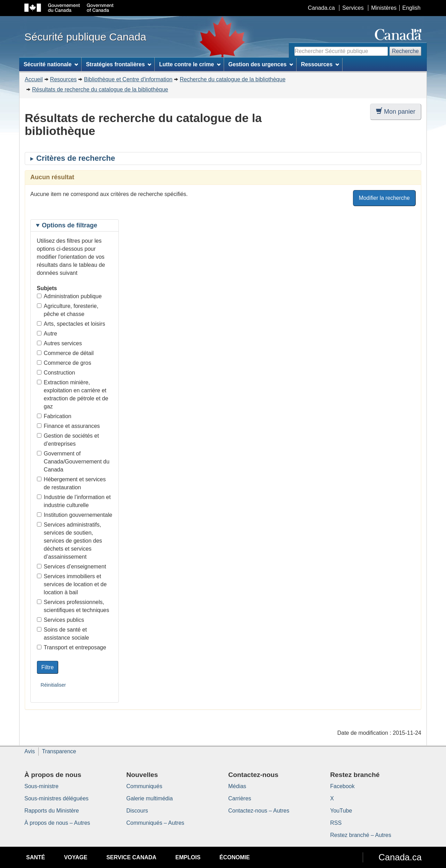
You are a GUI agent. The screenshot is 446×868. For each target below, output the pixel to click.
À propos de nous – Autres (57, 823)
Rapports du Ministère (52, 811)
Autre (47, 334)
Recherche (405, 51)
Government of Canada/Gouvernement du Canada (73, 462)
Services (353, 8)
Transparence (59, 751)
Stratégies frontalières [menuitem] (119, 64)
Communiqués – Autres (155, 823)
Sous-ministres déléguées (56, 798)
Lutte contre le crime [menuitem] (190, 64)
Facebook (343, 786)
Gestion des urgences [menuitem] (261, 64)
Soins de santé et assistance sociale (63, 634)
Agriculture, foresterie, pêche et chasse (68, 310)
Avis (30, 751)
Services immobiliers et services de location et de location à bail (72, 584)
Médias (237, 786)
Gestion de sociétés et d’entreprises (68, 440)
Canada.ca (321, 8)
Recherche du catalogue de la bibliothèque (233, 79)
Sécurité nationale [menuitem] (51, 64)
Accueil (34, 79)
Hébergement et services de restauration (71, 483)
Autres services (59, 343)
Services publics (61, 620)
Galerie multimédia (150, 798)
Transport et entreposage (72, 647)
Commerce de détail (65, 353)
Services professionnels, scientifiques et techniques (73, 606)
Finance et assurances (68, 426)
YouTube (341, 811)
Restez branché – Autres (361, 835)
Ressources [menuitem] (320, 64)
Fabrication (54, 416)
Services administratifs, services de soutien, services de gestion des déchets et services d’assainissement (70, 541)
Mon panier (396, 111)
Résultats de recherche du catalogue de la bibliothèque (100, 89)
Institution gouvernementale (75, 515)
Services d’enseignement (72, 567)
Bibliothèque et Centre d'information (128, 79)
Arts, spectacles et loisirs (71, 324)
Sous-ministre (41, 786)
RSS (336, 823)
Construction (56, 373)
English (412, 8)
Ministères (384, 8)
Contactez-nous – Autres (259, 811)
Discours (137, 811)
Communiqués (144, 786)
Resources (63, 79)
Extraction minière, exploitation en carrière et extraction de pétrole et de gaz (73, 394)
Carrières (240, 798)
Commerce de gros (64, 363)
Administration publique (69, 296)
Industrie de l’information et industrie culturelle (74, 501)
